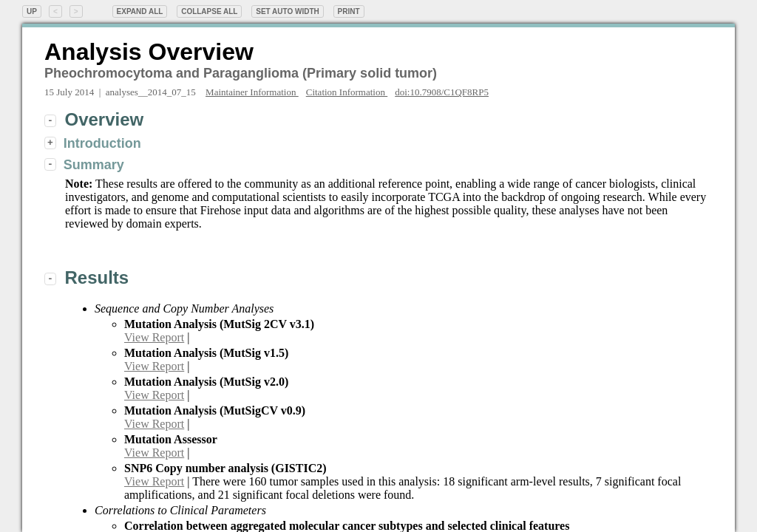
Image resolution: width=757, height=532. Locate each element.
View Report (154, 337)
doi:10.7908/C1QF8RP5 (442, 92)
